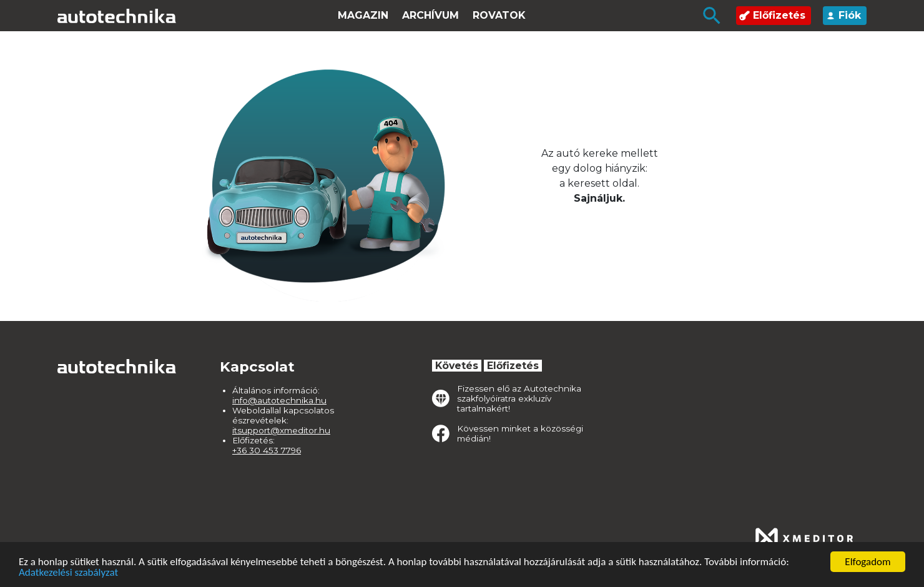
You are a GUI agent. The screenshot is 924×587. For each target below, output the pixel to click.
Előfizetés (772, 15)
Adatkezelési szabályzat (68, 573)
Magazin (363, 15)
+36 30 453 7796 (267, 450)
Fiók (843, 15)
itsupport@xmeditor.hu (281, 430)
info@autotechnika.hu (279, 400)
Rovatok (499, 15)
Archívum (430, 15)
